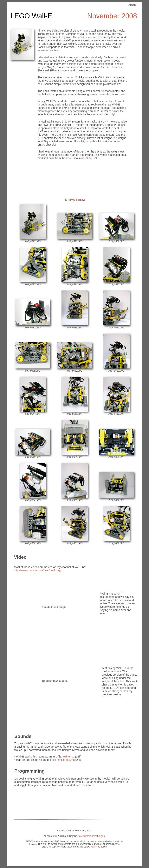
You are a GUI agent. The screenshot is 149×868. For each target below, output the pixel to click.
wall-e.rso (68, 757)
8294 (89, 158)
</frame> (54, 607)
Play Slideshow (76, 200)
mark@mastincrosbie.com (92, 836)
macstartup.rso (66, 760)
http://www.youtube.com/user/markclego (38, 570)
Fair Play (95, 847)
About (132, 5)
